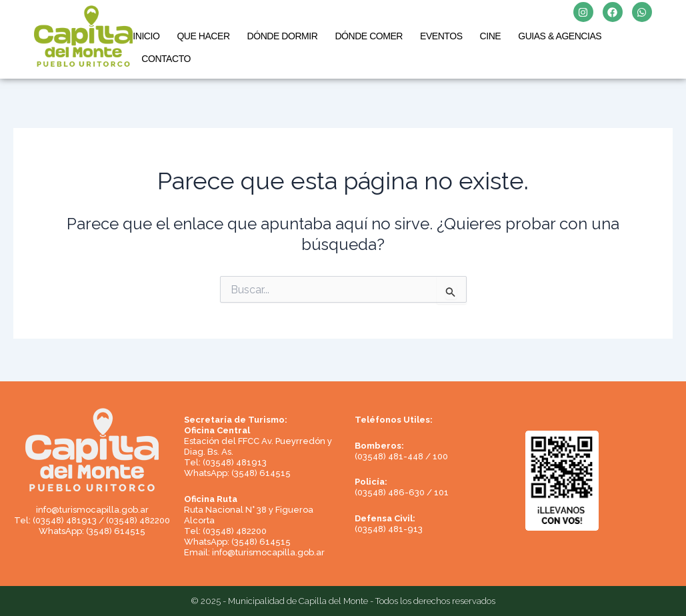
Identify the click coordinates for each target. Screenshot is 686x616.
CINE (491, 36)
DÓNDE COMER (369, 36)
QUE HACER (203, 36)
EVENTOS (441, 36)
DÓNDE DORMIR (283, 36)
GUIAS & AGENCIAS (560, 36)
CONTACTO (166, 59)
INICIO (146, 36)
